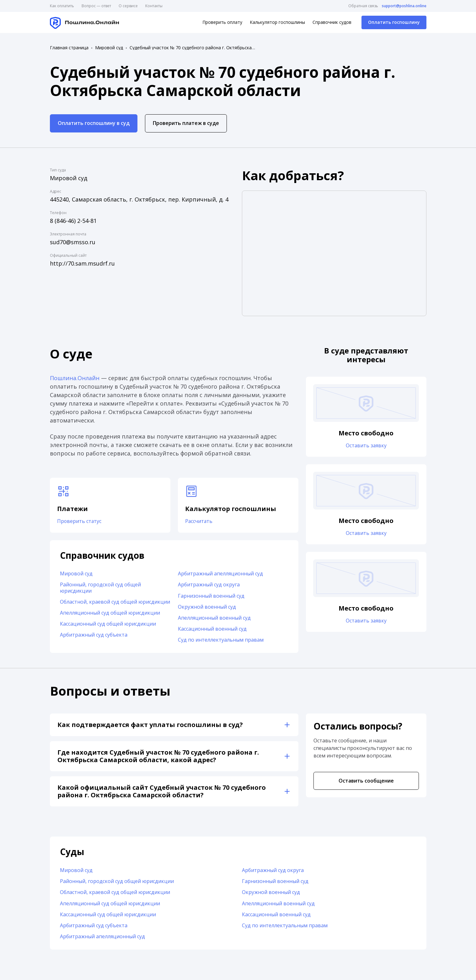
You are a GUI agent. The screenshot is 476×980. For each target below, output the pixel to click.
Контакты (154, 6)
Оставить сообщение (366, 781)
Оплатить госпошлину (394, 22)
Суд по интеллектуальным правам (221, 640)
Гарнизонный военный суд (211, 596)
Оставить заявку (366, 446)
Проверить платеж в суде (186, 123)
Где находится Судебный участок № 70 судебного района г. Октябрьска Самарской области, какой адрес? (158, 756)
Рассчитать (199, 522)
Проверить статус (80, 522)
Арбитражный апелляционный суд (220, 574)
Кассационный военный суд (212, 629)
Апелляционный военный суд (214, 618)
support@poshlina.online (404, 6)
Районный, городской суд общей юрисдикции (100, 588)
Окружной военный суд (207, 607)
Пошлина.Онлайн (75, 378)
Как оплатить (62, 6)
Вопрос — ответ (96, 6)
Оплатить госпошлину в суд (94, 123)
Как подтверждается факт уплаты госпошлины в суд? (150, 725)
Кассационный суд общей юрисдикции (108, 624)
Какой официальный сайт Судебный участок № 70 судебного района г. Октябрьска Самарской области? (162, 792)
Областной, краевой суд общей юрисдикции (115, 602)
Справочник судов (332, 22)
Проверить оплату (222, 22)
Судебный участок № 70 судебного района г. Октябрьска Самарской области (192, 48)
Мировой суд (109, 48)
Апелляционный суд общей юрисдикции (110, 613)
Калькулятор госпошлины (277, 22)
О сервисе (128, 6)
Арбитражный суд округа (209, 585)
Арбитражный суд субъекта (94, 635)
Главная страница (69, 48)
